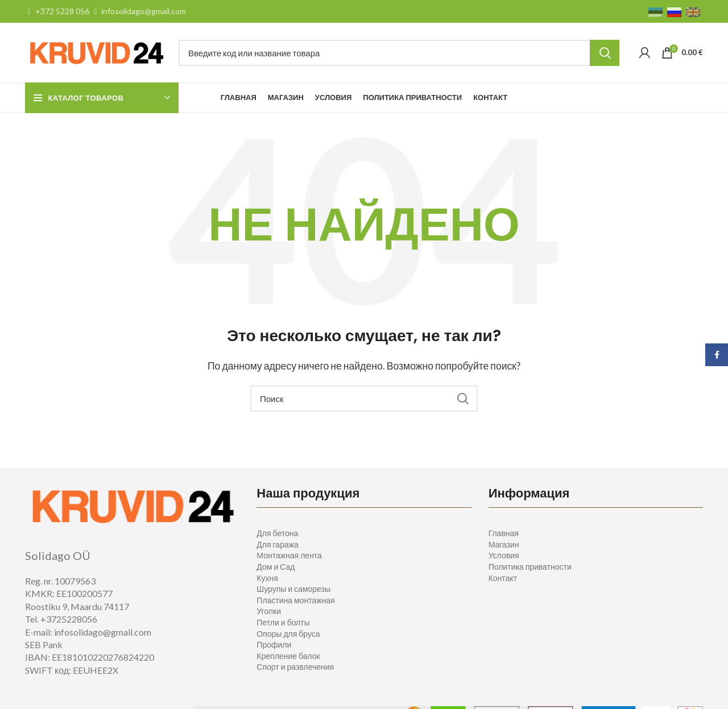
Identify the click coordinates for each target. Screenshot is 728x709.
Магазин (504, 544)
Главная (504, 533)
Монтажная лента (289, 555)
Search (605, 53)
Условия (504, 555)
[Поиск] (399, 53)
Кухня (267, 578)
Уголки (269, 611)
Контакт (503, 578)
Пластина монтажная (295, 600)
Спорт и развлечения (295, 667)
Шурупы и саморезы (293, 589)
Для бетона (277, 533)
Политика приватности (530, 567)
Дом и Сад (276, 567)
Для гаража (278, 544)
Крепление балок (288, 656)
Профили (274, 644)
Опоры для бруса (288, 634)
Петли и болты (283, 622)
